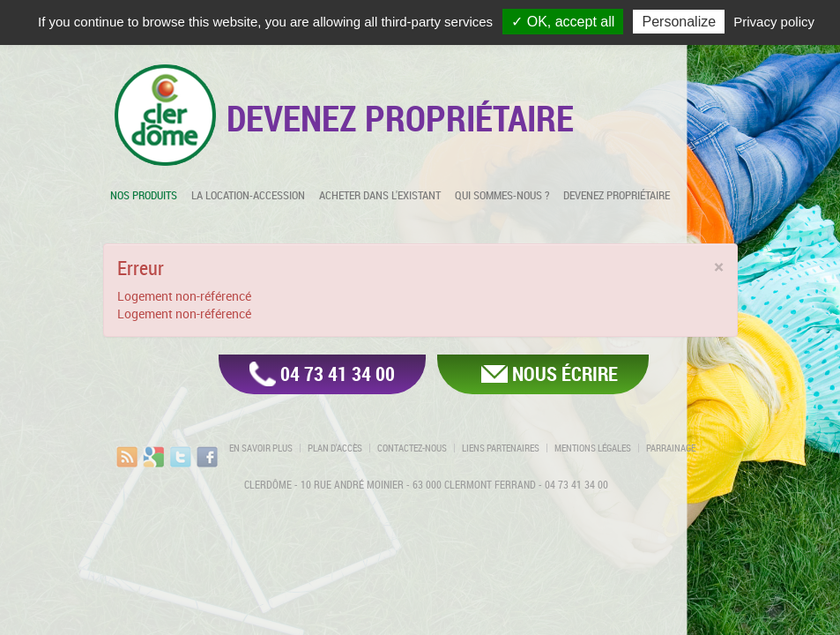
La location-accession (248, 195)
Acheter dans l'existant (380, 195)
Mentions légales (593, 448)
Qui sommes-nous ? (502, 195)
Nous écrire (565, 374)
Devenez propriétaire (617, 195)
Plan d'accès (335, 448)
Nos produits (144, 195)
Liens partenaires (501, 448)
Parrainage (671, 448)
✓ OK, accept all (563, 22)
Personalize (679, 22)
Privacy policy (774, 22)
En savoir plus (261, 448)
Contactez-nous (412, 448)
